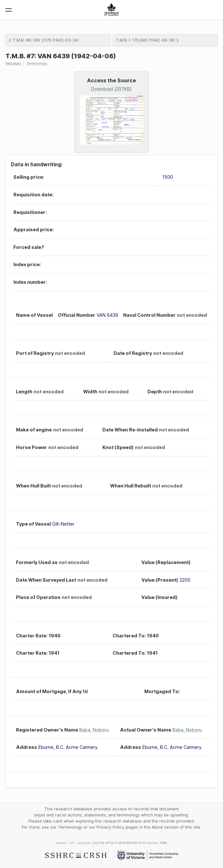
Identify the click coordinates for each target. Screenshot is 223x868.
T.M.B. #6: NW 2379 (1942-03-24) (44, 40)
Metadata (13, 63)
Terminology (37, 63)
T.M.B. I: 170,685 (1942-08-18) (147, 40)
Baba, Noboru (94, 730)
